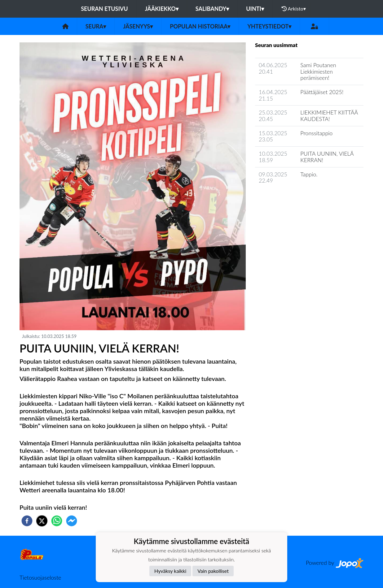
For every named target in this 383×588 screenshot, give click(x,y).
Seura (96, 26)
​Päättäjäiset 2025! (322, 92)
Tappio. (309, 174)
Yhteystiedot (269, 26)
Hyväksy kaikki (170, 571)
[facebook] (27, 521)
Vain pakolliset (213, 571)
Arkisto (294, 9)
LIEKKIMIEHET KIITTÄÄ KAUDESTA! (329, 116)
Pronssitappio (316, 133)
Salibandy (212, 9)
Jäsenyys (138, 26)
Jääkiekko (162, 9)
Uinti (255, 9)
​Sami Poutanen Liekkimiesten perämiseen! (318, 71)
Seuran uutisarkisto (282, 198)
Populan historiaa (200, 26)
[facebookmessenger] (72, 521)
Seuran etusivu (104, 9)
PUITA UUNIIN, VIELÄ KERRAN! (327, 157)
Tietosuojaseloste (40, 577)
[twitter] (42, 521)
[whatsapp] (57, 521)
